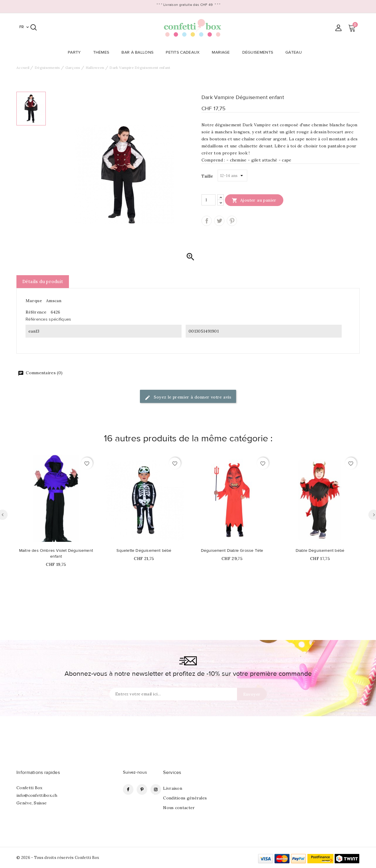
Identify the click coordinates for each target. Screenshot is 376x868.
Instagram (156, 789)
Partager (207, 221)
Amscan (54, 301)
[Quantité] (209, 200)
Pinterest (232, 221)
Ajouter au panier (254, 200)
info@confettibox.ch (37, 795)
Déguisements (260, 52)
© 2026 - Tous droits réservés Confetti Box (58, 858)
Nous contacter (179, 808)
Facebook (128, 789)
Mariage (222, 52)
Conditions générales (185, 798)
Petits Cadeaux (184, 52)
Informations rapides (38, 772)
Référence (36, 312)
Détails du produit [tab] (43, 281)
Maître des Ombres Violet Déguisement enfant (56, 554)
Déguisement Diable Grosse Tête (232, 551)
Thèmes (103, 52)
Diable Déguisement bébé (320, 551)
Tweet (219, 221)
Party (76, 52)
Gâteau (295, 52)
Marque (34, 301)
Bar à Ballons (139, 52)
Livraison (173, 788)
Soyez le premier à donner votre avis (188, 398)
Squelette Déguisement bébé (144, 551)
